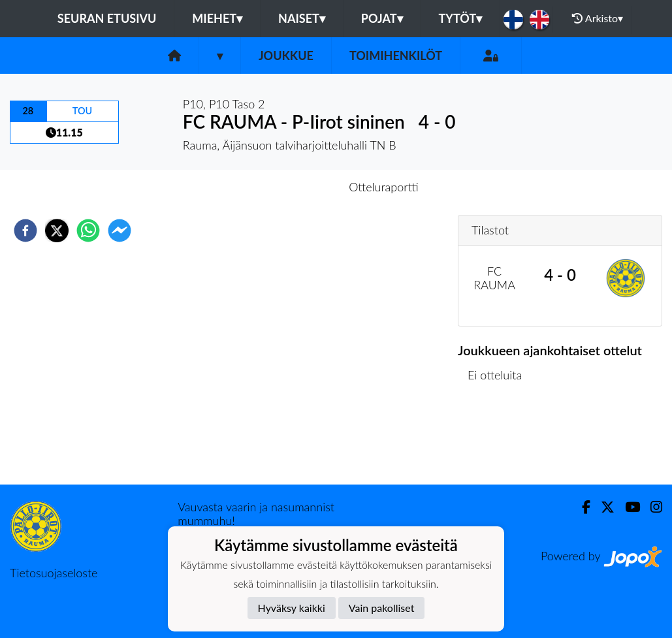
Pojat (382, 18)
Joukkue (286, 56)
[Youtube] (627, 507)
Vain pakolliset (382, 608)
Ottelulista (500, 440)
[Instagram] (651, 507)
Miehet (217, 18)
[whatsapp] (88, 231)
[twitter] (57, 231)
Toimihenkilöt (396, 56)
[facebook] (25, 231)
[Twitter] (602, 507)
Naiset (302, 18)
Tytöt (461, 18)
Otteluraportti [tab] (384, 187)
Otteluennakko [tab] (291, 187)
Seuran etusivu (107, 18)
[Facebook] (581, 507)
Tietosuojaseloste (54, 573)
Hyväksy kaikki (292, 608)
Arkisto (598, 18)
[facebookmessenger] (120, 231)
